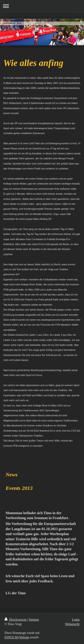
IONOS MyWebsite (17, 637)
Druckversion (16, 620)
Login (76, 620)
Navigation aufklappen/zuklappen (42, 6)
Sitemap (34, 620)
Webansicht (72, 624)
